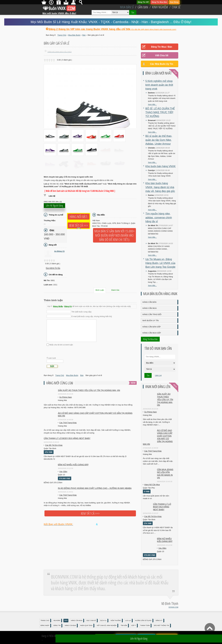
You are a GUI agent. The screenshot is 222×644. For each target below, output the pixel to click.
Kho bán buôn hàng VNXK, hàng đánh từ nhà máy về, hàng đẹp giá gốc (160, 187)
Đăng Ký (68, 306)
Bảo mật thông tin (161, 626)
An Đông (59, 251)
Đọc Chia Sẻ (91, 621)
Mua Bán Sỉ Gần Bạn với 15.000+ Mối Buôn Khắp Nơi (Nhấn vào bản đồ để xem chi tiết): (114, 235)
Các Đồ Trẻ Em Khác (54, 445)
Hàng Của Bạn (70, 626)
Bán (66, 621)
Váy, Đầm (63, 472)
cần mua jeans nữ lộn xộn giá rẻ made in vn (165, 474)
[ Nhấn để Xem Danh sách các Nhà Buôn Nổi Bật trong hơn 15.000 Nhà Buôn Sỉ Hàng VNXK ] (80, 191)
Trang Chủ (45, 621)
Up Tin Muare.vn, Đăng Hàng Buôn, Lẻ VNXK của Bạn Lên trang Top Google (160, 263)
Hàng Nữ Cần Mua (152, 485)
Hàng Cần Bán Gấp (152, 327)
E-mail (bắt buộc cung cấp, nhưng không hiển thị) (92, 316)
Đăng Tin (57, 626)
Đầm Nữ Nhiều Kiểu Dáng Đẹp (73, 465)
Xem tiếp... (152, 104)
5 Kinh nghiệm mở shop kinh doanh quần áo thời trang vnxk (159, 85)
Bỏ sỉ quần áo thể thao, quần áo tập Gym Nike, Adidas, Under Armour (159, 140)
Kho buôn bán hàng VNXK (160, 166)
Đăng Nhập (58, 306)
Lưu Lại (128, 621)
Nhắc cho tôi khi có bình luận (61, 345)
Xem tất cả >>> (79, 225)
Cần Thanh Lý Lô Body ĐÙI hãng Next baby (67, 438)
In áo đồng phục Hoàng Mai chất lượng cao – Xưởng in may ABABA (95, 488)
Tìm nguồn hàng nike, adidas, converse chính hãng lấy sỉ (159, 218)
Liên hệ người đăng (54, 206)
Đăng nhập (45, 626)
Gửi (52, 366)
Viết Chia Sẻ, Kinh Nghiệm (107, 626)
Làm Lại (158, 375)
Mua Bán (57, 621)
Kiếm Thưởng (116, 621)
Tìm (133, 12)
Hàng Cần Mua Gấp (152, 333)
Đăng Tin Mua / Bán (162, 47)
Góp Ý (134, 626)
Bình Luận (100, 290)
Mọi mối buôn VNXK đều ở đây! (59, 12)
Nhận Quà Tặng (86, 626)
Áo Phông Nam (66, 397)
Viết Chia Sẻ (162, 55)
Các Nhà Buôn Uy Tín (162, 64)
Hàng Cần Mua (150, 308)
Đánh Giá (115, 290)
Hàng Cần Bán (149, 302)
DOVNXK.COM (173, 607)
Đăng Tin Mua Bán (159, 2)
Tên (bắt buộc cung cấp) (81, 312)
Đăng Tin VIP (143, 2)
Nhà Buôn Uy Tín (151, 321)
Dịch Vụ (103, 621)
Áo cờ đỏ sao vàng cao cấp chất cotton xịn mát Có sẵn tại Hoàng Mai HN (95, 415)
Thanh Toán (145, 626)
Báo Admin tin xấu (53, 268)
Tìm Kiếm (124, 626)
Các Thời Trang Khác (68, 423)
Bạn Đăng (174, 2)
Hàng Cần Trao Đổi (152, 314)
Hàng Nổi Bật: (79, 217)
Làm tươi (52, 358)
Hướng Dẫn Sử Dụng (143, 621)
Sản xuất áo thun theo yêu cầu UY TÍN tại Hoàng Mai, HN (89, 390)
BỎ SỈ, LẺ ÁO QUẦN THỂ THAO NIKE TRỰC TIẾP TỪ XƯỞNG (160, 112)
